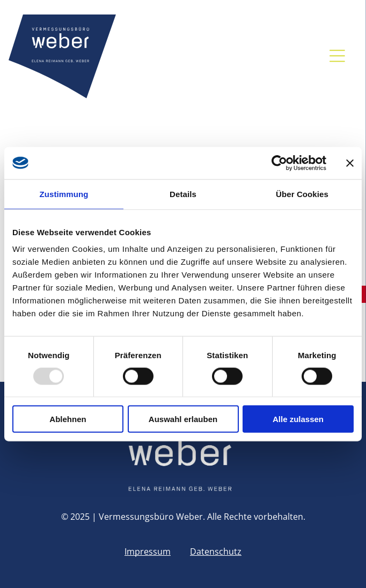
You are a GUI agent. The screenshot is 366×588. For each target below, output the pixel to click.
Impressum (148, 551)
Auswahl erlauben (183, 419)
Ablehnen (68, 419)
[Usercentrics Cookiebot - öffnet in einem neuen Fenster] (279, 163)
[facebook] (219, 56)
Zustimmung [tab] (64, 194)
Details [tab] (183, 194)
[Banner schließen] (350, 163)
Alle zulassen (298, 419)
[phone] (174, 56)
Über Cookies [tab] (302, 194)
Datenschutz (216, 551)
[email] (196, 56)
